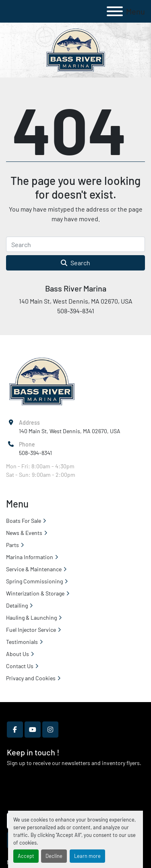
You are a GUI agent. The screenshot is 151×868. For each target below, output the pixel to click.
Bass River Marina (76, 288)
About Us (18, 654)
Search (75, 263)
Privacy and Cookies (31, 678)
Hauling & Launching (31, 617)
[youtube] (33, 730)
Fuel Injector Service (31, 630)
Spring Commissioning (34, 581)
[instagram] (50, 730)
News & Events (24, 533)
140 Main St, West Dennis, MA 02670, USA (70, 431)
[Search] (75, 244)
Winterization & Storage (35, 593)
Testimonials (22, 642)
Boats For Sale (24, 521)
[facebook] (15, 730)
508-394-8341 (35, 453)
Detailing (17, 605)
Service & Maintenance (34, 569)
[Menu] (115, 11)
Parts (12, 545)
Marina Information (30, 557)
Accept (26, 856)
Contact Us (20, 666)
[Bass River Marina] (42, 381)
